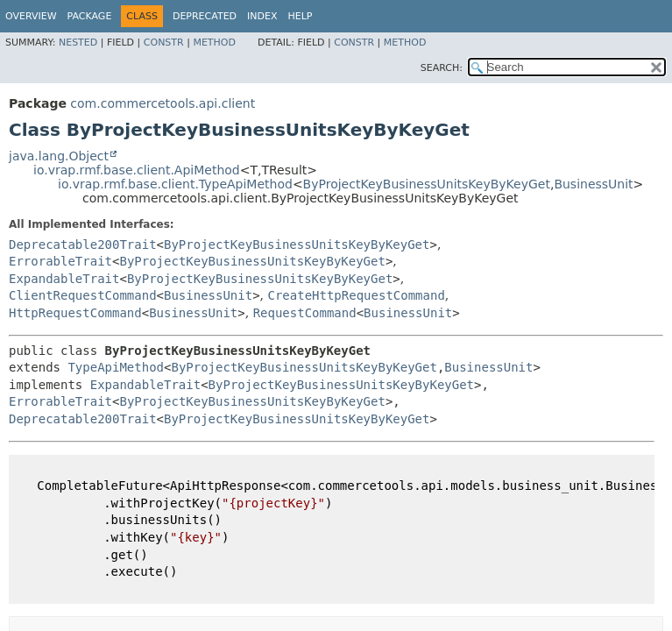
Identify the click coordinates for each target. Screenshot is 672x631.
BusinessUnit (593, 184)
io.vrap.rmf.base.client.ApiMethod (137, 170)
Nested (78, 43)
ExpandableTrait (64, 279)
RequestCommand (305, 313)
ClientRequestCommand (83, 295)
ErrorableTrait (60, 261)
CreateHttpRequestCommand (357, 295)
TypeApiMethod (116, 367)
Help (301, 16)
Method (214, 43)
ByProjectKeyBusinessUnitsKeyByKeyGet (427, 184)
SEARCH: (442, 68)
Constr (164, 43)
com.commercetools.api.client (163, 103)
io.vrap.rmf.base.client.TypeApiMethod (175, 184)
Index (262, 16)
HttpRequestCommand (75, 313)
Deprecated (205, 16)
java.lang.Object (59, 156)
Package (90, 16)
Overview (31, 16)
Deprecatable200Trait (83, 245)
